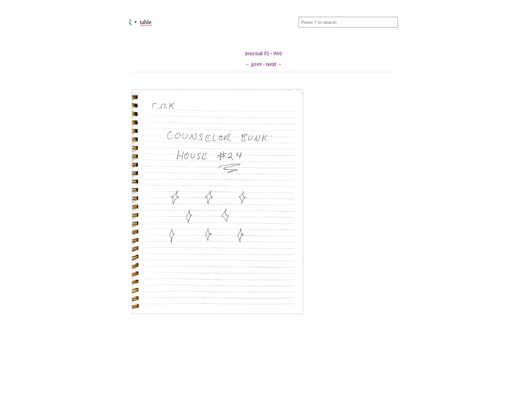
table (146, 22)
